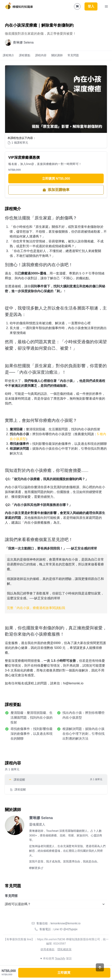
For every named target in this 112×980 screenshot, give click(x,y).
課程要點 (25, 55)
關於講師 (57, 55)
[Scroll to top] (100, 973)
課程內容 (41, 55)
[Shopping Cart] (77, 6)
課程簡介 (8, 55)
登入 (91, 6)
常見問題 (73, 55)
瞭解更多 (36, 868)
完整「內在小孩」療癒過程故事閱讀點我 (36, 608)
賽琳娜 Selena (41, 818)
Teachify (60, 958)
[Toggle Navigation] (106, 6)
